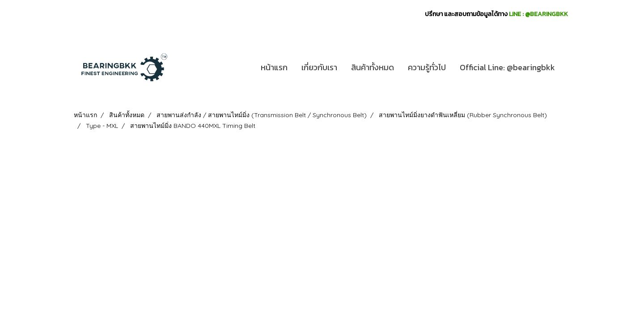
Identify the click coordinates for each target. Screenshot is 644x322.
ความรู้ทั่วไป (427, 67)
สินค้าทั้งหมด (373, 67)
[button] (570, 68)
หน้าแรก (274, 67)
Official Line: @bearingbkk (507, 67)
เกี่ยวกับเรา (319, 67)
